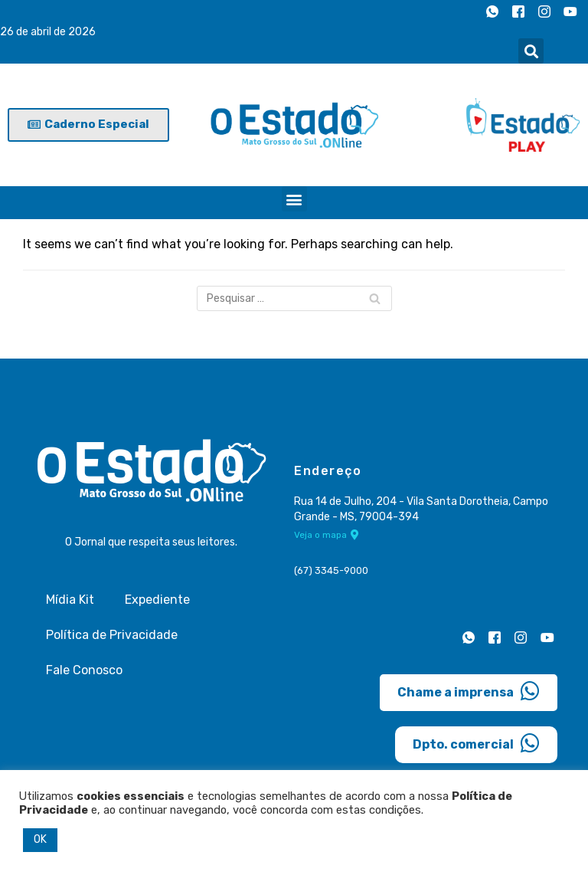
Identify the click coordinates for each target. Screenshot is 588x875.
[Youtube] (570, 11)
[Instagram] (544, 11)
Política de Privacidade (112, 635)
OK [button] (40, 839)
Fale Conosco (84, 670)
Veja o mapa (327, 535)
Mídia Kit (70, 600)
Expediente (157, 600)
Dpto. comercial (476, 743)
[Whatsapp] (492, 11)
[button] (531, 51)
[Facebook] (518, 11)
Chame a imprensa (469, 691)
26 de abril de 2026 (48, 32)
